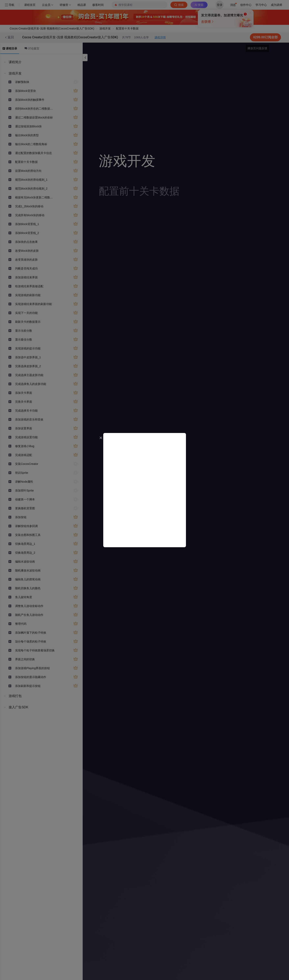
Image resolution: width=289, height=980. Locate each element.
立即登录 (190, 38)
